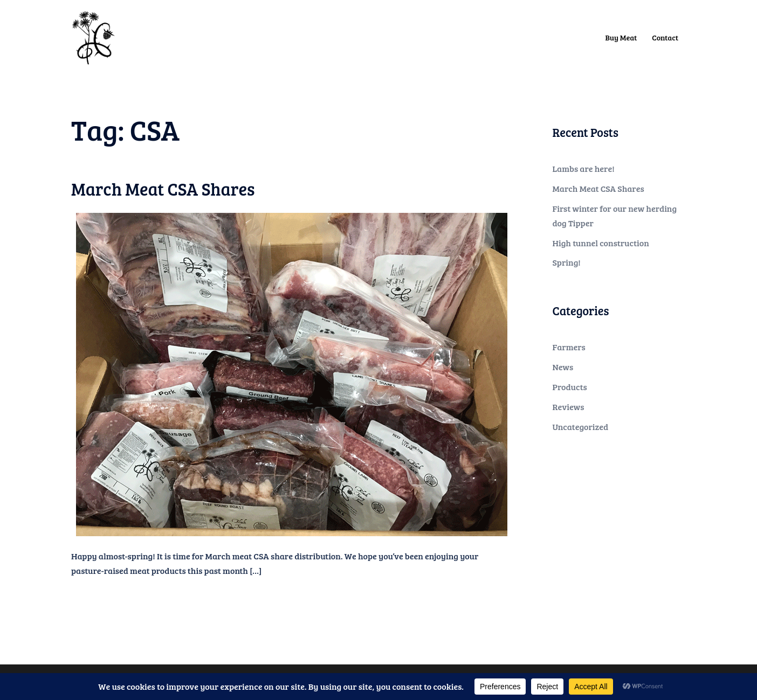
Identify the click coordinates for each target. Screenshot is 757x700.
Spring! (567, 262)
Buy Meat (621, 37)
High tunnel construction (601, 243)
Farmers (569, 347)
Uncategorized (581, 427)
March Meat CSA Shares (163, 189)
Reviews (569, 407)
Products (570, 387)
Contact (665, 37)
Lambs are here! (584, 168)
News (563, 367)
